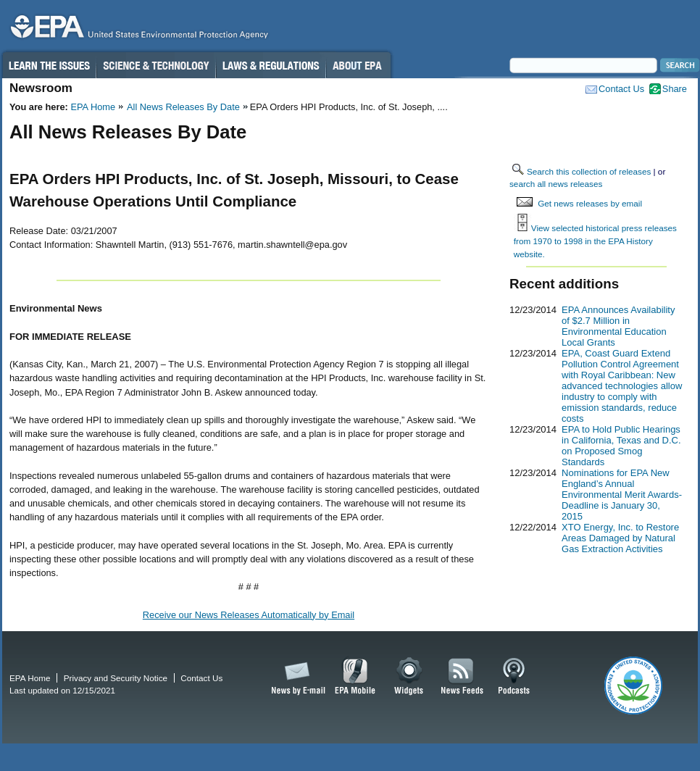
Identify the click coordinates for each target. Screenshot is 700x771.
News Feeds (462, 677)
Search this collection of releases (589, 171)
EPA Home (93, 107)
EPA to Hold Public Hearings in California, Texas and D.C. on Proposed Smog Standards (621, 446)
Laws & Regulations (271, 65)
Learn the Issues (49, 65)
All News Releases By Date (183, 107)
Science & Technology (156, 65)
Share (675, 89)
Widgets (410, 677)
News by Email (296, 677)
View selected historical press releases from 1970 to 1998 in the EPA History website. (595, 241)
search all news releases (556, 184)
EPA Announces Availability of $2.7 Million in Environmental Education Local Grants (618, 326)
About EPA (358, 65)
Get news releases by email (590, 203)
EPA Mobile (355, 677)
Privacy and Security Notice (116, 678)
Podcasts (514, 677)
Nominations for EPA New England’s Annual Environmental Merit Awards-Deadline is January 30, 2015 (622, 495)
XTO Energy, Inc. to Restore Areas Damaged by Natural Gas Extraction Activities (620, 538)
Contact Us (621, 89)
